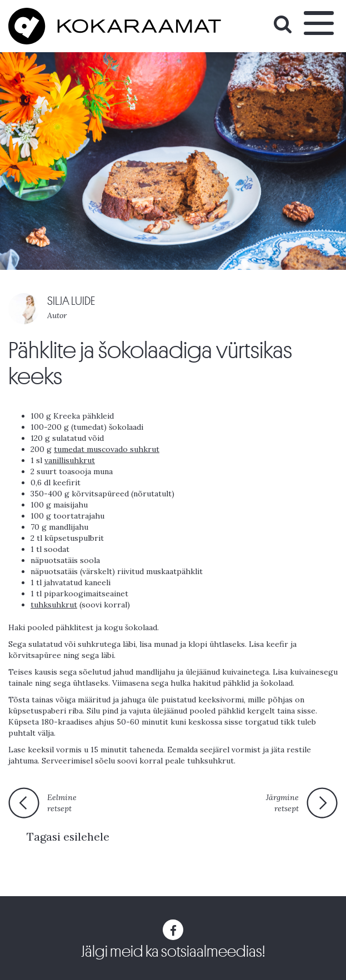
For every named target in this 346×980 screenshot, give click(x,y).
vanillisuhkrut (70, 460)
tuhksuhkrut (54, 605)
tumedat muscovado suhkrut (107, 449)
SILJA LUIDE (71, 301)
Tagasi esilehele (68, 836)
